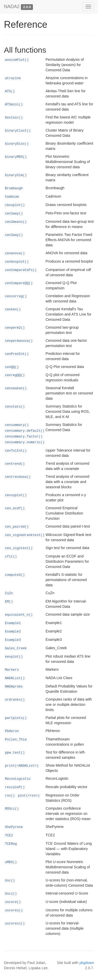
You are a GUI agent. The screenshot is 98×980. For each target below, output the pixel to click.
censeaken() (16, 388)
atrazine (13, 78)
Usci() (11, 894)
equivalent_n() (19, 615)
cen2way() (14, 235)
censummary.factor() (24, 437)
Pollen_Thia (16, 740)
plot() (29, 796)
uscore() (13, 902)
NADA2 (12, 7)
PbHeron (12, 731)
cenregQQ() (15, 375)
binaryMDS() (16, 157)
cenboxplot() (17, 262)
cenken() (13, 310)
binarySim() (16, 175)
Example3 (13, 640)
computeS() (15, 575)
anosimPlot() (17, 60)
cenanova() (15, 253)
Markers (12, 670)
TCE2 (9, 836)
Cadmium (12, 197)
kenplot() (14, 657)
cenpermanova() (19, 341)
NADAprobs (14, 687)
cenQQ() (12, 367)
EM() (9, 602)
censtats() (15, 407)
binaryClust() (18, 131)
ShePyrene (14, 827)
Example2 (13, 632)
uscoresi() (15, 924)
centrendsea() (18, 477)
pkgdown (87, 963)
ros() (10, 796)
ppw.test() (15, 753)
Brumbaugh (14, 188)
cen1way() (14, 214)
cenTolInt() (16, 451)
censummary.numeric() (25, 442)
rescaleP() (15, 787)
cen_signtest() (19, 548)
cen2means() (16, 222)
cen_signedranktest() (25, 535)
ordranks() (15, 700)
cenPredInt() (17, 354)
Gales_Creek (16, 648)
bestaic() (14, 118)
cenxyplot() (16, 495)
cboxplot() (15, 205)
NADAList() (15, 678)
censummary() (17, 425)
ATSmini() (14, 105)
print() (22, 766)
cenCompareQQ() (19, 283)
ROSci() (12, 809)
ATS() (10, 91)
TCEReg (11, 844)
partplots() (16, 718)
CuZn (9, 593)
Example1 (13, 623)
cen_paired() (17, 527)
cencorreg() (16, 296)
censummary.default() (25, 431)
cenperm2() (15, 328)
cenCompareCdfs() (21, 270)
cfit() (11, 557)
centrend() (15, 464)
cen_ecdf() (15, 508)
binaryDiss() (17, 144)
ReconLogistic (18, 779)
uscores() (14, 911)
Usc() (10, 881)
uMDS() (11, 862)
